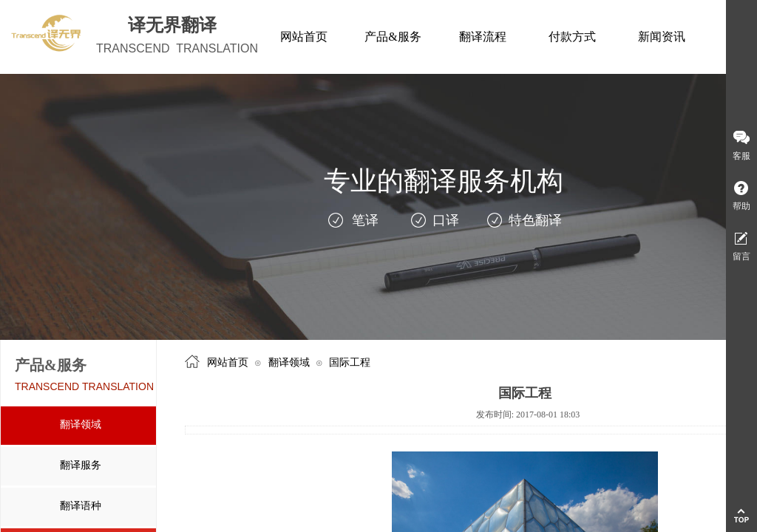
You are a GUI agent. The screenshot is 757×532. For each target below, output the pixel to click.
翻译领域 (81, 424)
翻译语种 (81, 506)
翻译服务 (81, 465)
